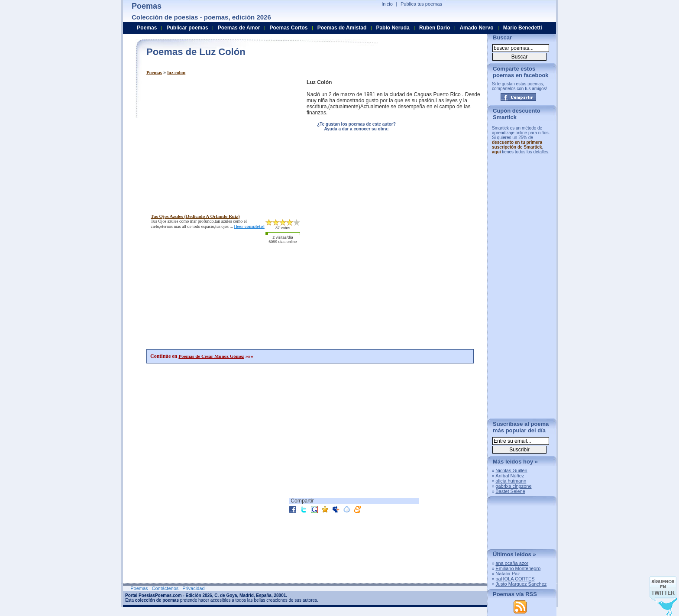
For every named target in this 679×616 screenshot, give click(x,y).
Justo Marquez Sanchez (521, 584)
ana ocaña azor (512, 563)
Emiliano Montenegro (518, 568)
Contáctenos (165, 588)
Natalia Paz (508, 574)
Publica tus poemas (421, 4)
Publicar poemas (188, 28)
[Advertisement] (219, 140)
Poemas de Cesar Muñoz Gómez (211, 356)
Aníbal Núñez (510, 476)
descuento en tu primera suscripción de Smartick (517, 145)
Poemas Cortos (288, 28)
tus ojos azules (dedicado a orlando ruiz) (195, 216)
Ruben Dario (435, 28)
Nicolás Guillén (511, 470)
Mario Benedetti (523, 28)
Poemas (154, 72)
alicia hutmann (511, 481)
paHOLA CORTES (515, 579)
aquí (496, 152)
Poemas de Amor (239, 28)
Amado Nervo (476, 28)
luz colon (176, 72)
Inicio (387, 4)
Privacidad (193, 588)
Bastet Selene (510, 491)
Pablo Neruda (393, 28)
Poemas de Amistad (342, 28)
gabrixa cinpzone (513, 486)
